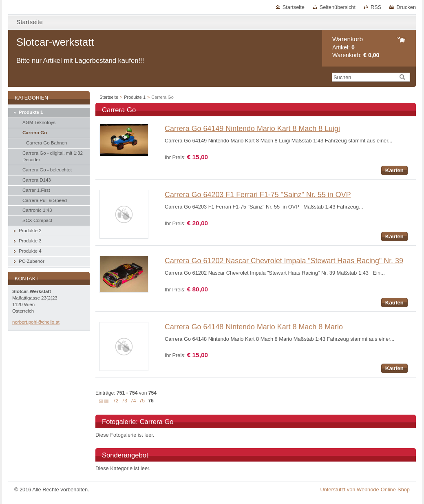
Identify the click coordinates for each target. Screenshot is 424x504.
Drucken (406, 7)
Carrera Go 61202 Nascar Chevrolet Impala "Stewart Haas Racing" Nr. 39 (284, 261)
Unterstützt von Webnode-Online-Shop (365, 490)
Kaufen (394, 170)
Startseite (294, 7)
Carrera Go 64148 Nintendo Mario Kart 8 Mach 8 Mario (254, 327)
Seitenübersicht (338, 7)
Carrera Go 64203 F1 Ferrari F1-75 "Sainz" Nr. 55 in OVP (258, 195)
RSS (376, 7)
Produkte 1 (135, 97)
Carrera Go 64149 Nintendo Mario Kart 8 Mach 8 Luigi (252, 129)
